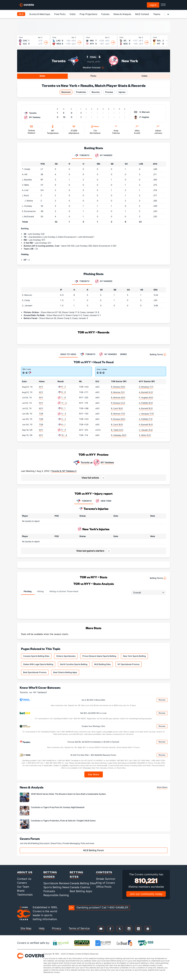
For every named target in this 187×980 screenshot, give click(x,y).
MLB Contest (142, 14)
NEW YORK (103, 501)
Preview (109, 92)
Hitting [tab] (40, 591)
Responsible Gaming (56, 895)
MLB (21, 14)
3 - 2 (64, 419)
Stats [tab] (42, 76)
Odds (73, 14)
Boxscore (66, 92)
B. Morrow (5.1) (118, 392)
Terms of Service (79, 928)
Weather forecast (92, 68)
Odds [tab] (144, 76)
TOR (41, 414)
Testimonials (25, 895)
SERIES (123, 354)
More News (162, 787)
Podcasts (49, 891)
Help (42, 928)
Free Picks (60, 14)
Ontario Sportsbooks (66, 656)
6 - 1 (63, 408)
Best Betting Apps (81, 891)
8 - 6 (63, 392)
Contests (104, 872)
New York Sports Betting (134, 656)
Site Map (26, 928)
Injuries (122, 92)
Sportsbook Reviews (56, 883)
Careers (22, 883)
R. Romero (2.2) (118, 403)
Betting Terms (158, 354)
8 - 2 (63, 387)
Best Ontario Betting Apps (65, 672)
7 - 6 (63, 398)
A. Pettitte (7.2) (146, 419)
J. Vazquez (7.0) (146, 414)
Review (162, 700)
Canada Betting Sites (83, 883)
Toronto (59, 61)
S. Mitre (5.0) (145, 435)
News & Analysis (122, 14)
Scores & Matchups (40, 14)
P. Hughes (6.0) (146, 398)
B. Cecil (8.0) (117, 425)
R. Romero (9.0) (118, 387)
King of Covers (105, 883)
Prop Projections (88, 14)
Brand (21, 891)
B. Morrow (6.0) (118, 398)
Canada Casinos (80, 887)
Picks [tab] (93, 76)
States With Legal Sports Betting (38, 664)
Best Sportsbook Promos (35, 672)
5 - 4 (64, 430)
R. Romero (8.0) (118, 419)
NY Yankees (107, 462)
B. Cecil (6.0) (117, 408)
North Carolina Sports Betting (74, 664)
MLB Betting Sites (102, 664)
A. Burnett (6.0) (146, 425)
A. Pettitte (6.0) (146, 403)
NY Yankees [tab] (104, 156)
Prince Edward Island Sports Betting (99, 656)
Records (96, 92)
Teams (157, 14)
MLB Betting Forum (93, 850)
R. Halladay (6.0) (119, 435)
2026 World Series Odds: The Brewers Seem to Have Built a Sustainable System (68, 794)
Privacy (57, 928)
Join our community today (146, 894)
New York (130, 61)
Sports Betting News (56, 887)
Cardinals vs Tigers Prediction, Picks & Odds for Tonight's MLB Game (63, 821)
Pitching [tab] (28, 591)
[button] (94, 478)
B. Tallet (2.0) (117, 430)
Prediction (81, 92)
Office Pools (104, 887)
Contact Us (24, 879)
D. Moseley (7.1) (146, 387)
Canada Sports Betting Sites (36, 656)
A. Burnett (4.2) (146, 392)
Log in (153, 5)
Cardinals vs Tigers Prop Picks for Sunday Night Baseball (58, 807)
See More (93, 774)
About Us (25, 872)
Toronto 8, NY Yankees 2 (64, 471)
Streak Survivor (106, 879)
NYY (41, 387)
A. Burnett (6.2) (146, 408)
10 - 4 (64, 435)
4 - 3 (64, 414)
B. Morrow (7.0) (118, 414)
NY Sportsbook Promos (129, 664)
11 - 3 (64, 403)
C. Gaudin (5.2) (146, 430)
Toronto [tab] (82, 156)
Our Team (23, 887)
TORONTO (84, 501)
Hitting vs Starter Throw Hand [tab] (64, 591)
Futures (105, 14)
